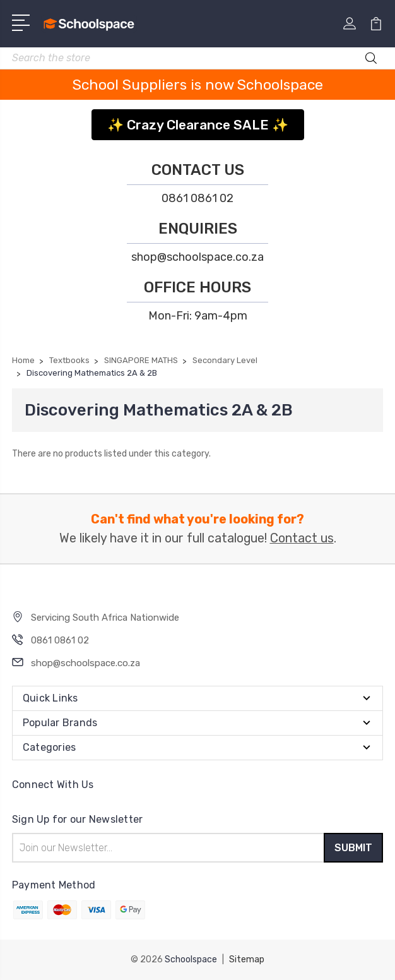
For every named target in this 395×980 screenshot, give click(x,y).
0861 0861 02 (197, 198)
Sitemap (247, 959)
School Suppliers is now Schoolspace (198, 85)
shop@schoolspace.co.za (197, 257)
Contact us (302, 538)
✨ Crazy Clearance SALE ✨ (198, 125)
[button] (198, 120)
